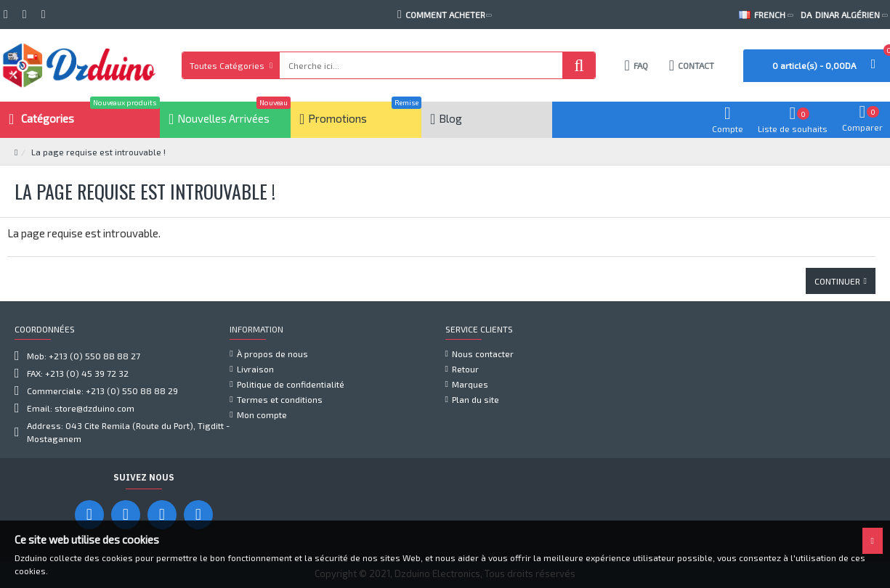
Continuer (837, 281)
